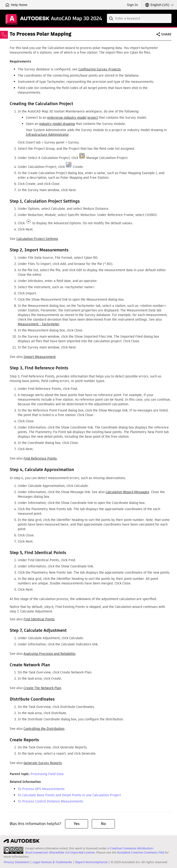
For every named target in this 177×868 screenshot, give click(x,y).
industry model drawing (57, 124)
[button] (159, 5)
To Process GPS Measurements (41, 789)
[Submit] (112, 18)
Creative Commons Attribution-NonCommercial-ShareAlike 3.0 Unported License (90, 850)
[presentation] (13, 850)
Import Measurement (40, 357)
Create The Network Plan (42, 688)
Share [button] (166, 34)
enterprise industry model (67, 118)
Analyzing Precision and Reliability (50, 654)
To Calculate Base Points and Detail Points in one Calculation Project (69, 795)
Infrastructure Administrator (47, 135)
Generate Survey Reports (43, 763)
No (103, 824)
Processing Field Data (47, 774)
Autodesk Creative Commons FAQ (140, 852)
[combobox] (139, 18)
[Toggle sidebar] (4, 35)
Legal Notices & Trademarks (52, 862)
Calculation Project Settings (37, 239)
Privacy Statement (17, 862)
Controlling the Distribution (44, 729)
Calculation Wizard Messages (127, 492)
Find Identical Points (39, 619)
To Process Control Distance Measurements (50, 801)
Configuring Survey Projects (100, 69)
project (93, 118)
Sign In (132, 5)
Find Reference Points (40, 458)
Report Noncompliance (91, 862)
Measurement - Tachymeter (39, 324)
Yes (77, 824)
